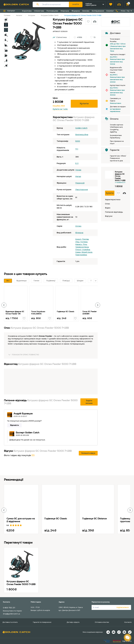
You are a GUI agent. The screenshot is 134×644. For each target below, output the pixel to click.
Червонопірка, (82, 247)
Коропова (27, 11)
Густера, (84, 242)
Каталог (19, 15)
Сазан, (78, 252)
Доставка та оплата (10, 622)
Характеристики (113, 200)
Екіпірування (98, 11)
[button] (111, 4)
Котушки (32, 15)
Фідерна (76, 11)
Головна (7, 15)
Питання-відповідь (114, 212)
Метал (78, 176)
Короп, (79, 239)
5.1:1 (77, 163)
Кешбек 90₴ (59, 106)
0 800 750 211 (9, 608)
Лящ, (78, 242)
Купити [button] (84, 104)
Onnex (78, 226)
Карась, (79, 244)
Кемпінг (110, 11)
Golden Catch (81, 128)
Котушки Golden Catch (50, 15)
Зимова (86, 11)
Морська (65, 11)
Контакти (128, 622)
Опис (107, 204)
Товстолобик (81, 255)
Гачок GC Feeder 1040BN (90, 313)
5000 (78, 141)
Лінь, (85, 244)
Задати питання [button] (89, 402)
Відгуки (109, 216)
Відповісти (14, 425)
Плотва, (86, 239)
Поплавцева (52, 11)
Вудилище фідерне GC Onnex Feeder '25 (15, 313)
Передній (80, 183)
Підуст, (79, 250)
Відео (108, 208)
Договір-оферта (73, 622)
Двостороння (82, 190)
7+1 (77, 149)
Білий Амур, (87, 252)
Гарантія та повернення (42, 622)
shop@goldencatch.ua (11, 614)
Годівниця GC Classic (66, 311)
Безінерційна (82, 135)
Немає (78, 170)
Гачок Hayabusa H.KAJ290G (38, 313)
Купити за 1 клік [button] (60, 109)
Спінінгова (39, 11)
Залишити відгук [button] (88, 453)
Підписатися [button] (123, 607)
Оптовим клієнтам (102, 622)
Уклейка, (86, 250)
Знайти (76, 4)
